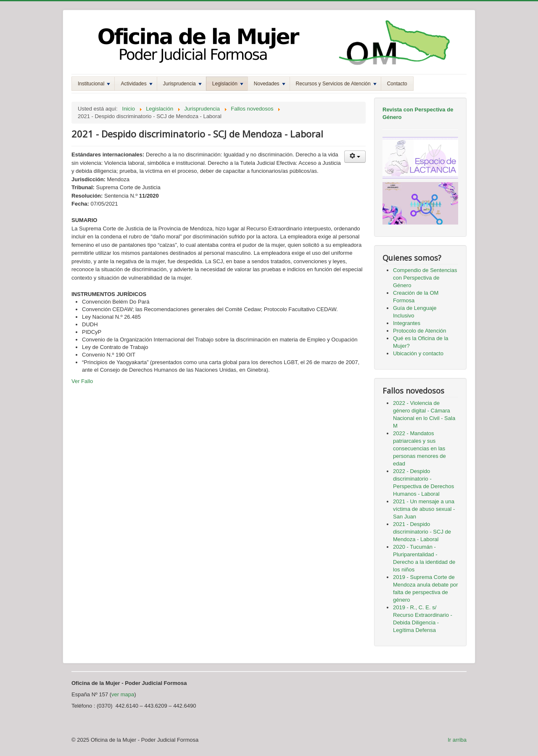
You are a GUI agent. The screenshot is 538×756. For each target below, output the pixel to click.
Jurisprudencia (182, 84)
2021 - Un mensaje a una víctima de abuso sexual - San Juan (424, 509)
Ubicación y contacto (418, 353)
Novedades (270, 84)
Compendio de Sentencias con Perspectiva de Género (425, 278)
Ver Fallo (82, 381)
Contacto (397, 84)
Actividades (136, 84)
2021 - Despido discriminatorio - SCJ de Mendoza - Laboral (422, 532)
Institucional (94, 84)
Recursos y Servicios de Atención (336, 84)
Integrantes (407, 323)
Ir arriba (457, 740)
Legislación (228, 84)
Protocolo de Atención (419, 331)
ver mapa (123, 694)
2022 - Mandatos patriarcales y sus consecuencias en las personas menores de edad (419, 448)
